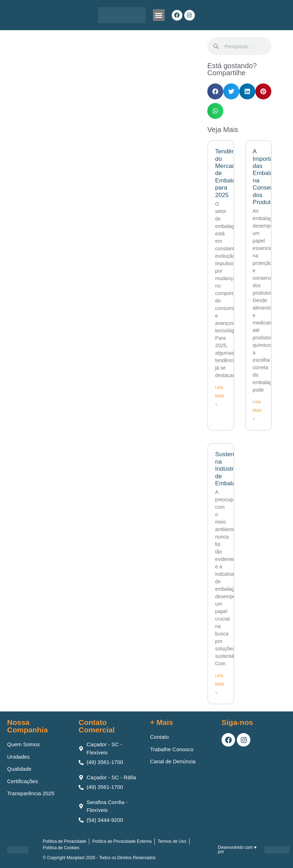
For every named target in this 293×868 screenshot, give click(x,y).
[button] (159, 15)
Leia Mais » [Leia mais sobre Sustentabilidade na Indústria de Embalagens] (220, 684)
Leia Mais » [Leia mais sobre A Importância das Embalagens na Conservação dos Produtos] (257, 410)
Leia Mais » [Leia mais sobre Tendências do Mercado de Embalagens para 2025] (220, 396)
